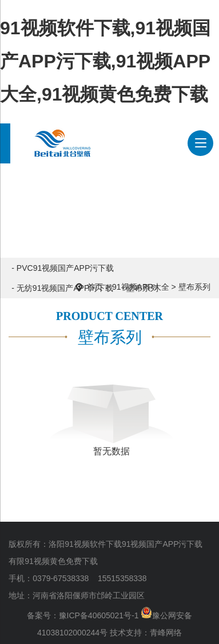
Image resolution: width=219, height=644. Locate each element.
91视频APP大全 (141, 287)
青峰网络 (166, 633)
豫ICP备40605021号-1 (99, 615)
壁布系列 (194, 287)
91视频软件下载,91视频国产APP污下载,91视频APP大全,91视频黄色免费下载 (105, 61)
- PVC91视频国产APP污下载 (63, 268)
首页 (95, 287)
